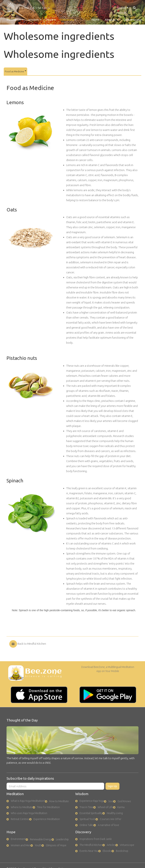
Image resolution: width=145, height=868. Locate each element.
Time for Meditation (48, 807)
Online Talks (87, 825)
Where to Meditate (22, 807)
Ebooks (107, 851)
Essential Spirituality (91, 813)
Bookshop (122, 851)
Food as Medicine (15, 71)
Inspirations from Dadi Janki (96, 839)
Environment (18, 839)
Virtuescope (127, 845)
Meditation (15, 20)
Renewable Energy (41, 839)
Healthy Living (115, 813)
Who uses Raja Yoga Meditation (29, 813)
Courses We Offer (111, 819)
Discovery (69, 20)
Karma (121, 807)
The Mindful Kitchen (91, 845)
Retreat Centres (20, 819)
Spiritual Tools (88, 819)
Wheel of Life (105, 807)
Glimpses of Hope (56, 845)
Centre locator (133, 20)
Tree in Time (86, 807)
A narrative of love (108, 825)
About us (112, 20)
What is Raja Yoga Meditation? (28, 801)
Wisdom (35, 20)
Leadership (62, 839)
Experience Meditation (47, 819)
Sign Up (112, 786)
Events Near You (89, 851)
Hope (51, 20)
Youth (38, 845)
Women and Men (21, 845)
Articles (111, 845)
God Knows (124, 801)
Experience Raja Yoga (92, 801)
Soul (111, 801)
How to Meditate (59, 801)
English (123, 8)
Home (96, 20)
